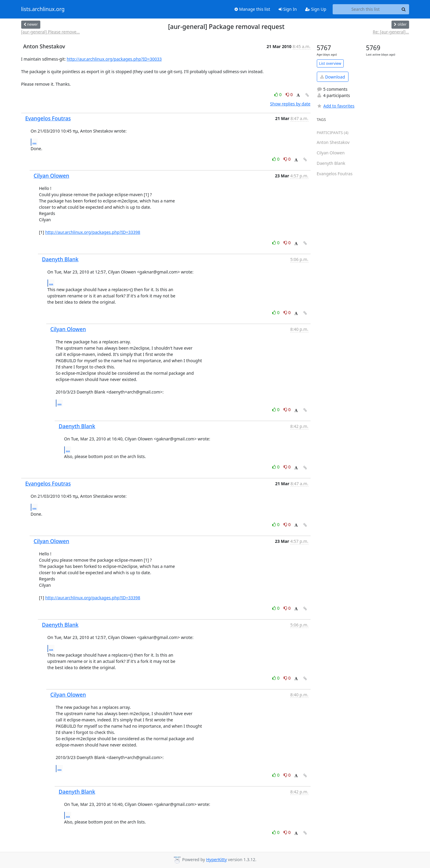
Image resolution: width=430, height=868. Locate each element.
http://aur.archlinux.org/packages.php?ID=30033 (114, 59)
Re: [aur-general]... (391, 32)
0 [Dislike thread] (289, 95)
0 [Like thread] (278, 95)
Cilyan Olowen (52, 176)
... (35, 142)
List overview (330, 63)
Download (333, 77)
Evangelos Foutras (48, 118)
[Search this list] (366, 9)
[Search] (404, 9)
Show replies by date (290, 104)
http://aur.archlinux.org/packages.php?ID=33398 (93, 232)
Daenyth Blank (60, 259)
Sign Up (316, 9)
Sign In (288, 9)
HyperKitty (216, 859)
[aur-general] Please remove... (51, 32)
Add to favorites (336, 106)
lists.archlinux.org (43, 9)
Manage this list (252, 9)
